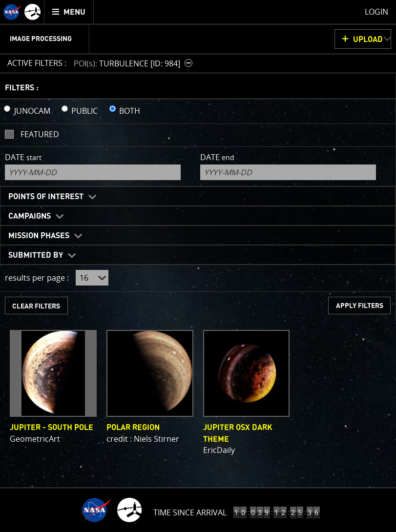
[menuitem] (69, 12)
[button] (134, 63)
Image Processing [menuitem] (41, 39)
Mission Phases (39, 236)
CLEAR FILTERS (36, 306)
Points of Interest (46, 197)
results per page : (37, 278)
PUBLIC (84, 111)
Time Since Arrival (190, 512)
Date (23, 157)
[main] (198, 266)
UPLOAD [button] (368, 40)
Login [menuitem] (376, 12)
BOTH (130, 111)
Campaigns (30, 216)
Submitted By (36, 255)
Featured (40, 134)
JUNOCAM (32, 111)
